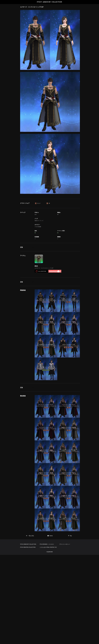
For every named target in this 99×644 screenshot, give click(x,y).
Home (50, 606)
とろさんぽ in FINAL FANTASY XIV (48, 636)
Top (70, 606)
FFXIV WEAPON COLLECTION (28, 636)
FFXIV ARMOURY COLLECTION (50, 2)
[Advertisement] (50, 205)
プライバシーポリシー (65, 633)
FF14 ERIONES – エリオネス (47, 633)
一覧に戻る (30, 606)
